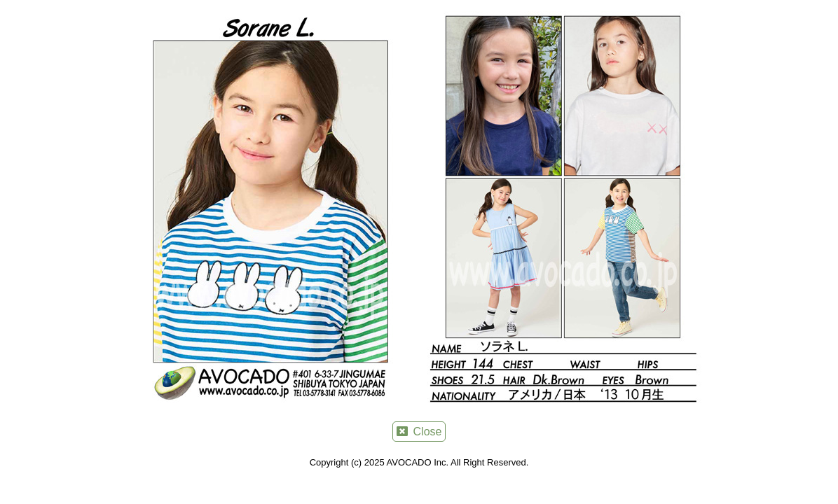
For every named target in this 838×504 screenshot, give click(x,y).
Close (419, 432)
